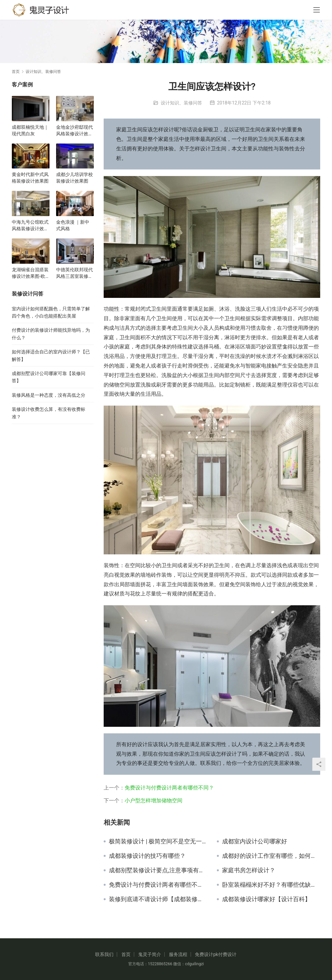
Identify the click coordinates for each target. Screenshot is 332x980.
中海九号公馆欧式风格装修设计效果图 (30, 226)
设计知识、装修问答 (181, 103)
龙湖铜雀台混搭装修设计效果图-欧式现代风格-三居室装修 (30, 273)
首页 (16, 72)
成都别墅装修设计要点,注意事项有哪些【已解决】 (158, 870)
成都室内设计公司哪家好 (255, 841)
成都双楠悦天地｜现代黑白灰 (30, 130)
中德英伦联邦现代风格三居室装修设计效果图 (74, 273)
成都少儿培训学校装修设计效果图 (74, 178)
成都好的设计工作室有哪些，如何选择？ (271, 856)
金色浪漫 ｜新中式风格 (73, 225)
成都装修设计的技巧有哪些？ (147, 856)
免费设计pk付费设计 (216, 954)
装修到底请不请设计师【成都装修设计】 (158, 899)
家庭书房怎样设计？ (249, 870)
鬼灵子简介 (150, 954)
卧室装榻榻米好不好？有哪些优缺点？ (271, 885)
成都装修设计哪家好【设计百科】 (266, 899)
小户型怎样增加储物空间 (154, 801)
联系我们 (104, 954)
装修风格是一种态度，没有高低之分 (49, 395)
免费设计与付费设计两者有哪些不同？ (169, 788)
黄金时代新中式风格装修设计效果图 (30, 178)
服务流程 (178, 954)
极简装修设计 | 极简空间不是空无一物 (158, 841)
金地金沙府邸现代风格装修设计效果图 (74, 131)
